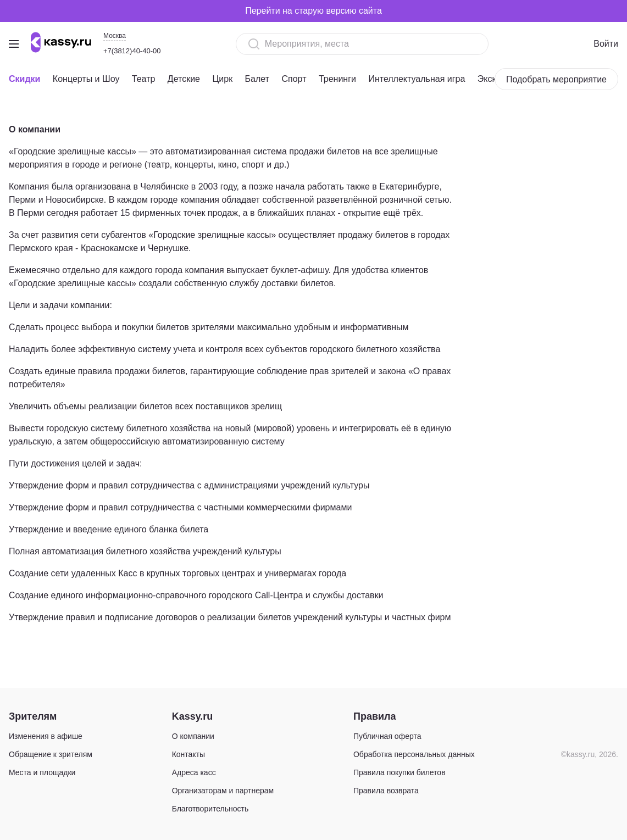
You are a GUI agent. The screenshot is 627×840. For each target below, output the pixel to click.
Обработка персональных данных (414, 754)
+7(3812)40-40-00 (132, 51)
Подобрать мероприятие (556, 79)
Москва (115, 36)
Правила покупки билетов (399, 772)
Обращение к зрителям (51, 754)
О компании (193, 736)
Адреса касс (194, 772)
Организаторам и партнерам (223, 791)
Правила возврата (386, 791)
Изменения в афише (46, 736)
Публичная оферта (387, 736)
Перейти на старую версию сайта (313, 11)
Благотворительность (210, 809)
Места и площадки (42, 772)
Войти (606, 44)
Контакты (188, 754)
